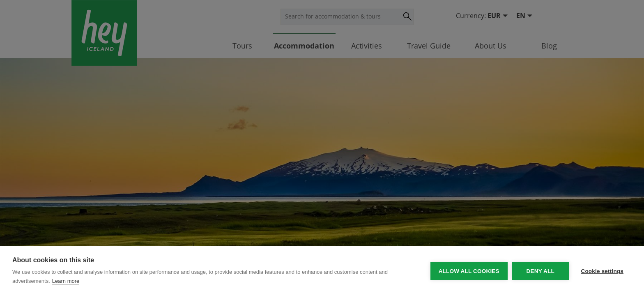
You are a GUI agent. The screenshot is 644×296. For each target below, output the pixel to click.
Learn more (66, 281)
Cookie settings (602, 271)
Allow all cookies (468, 271)
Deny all (540, 271)
